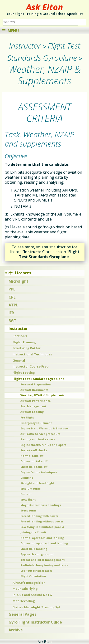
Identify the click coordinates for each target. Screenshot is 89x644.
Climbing (27, 478)
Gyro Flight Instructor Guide (35, 622)
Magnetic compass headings (41, 505)
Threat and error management (42, 560)
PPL (12, 289)
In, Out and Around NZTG (32, 595)
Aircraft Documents (34, 390)
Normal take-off (32, 456)
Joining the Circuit (33, 532)
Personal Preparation (36, 384)
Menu (11, 31)
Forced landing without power (42, 521)
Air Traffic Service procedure (40, 434)
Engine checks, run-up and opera (43, 445)
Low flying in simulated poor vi (42, 527)
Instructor (18, 329)
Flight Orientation (33, 576)
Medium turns (30, 489)
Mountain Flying (25, 589)
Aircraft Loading (32, 412)
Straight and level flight (37, 483)
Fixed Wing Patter (27, 348)
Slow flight (28, 499)
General (19, 360)
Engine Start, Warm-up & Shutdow (44, 428)
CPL (12, 297)
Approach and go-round (37, 554)
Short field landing (34, 549)
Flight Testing (24, 373)
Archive (16, 630)
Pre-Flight (27, 417)
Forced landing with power (39, 516)
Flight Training (24, 342)
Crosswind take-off (34, 461)
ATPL (13, 305)
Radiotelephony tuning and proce (44, 565)
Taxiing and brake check (38, 439)
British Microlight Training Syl (36, 607)
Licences (20, 273)
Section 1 (20, 336)
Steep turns (28, 510)
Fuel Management (33, 406)
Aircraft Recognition (29, 583)
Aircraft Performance (35, 401)
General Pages (22, 614)
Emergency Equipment (36, 423)
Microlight (19, 281)
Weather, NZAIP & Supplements (42, 395)
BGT (12, 321)
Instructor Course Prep (31, 366)
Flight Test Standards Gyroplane (38, 379)
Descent (26, 494)
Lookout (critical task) (36, 571)
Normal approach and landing (42, 538)
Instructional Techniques (32, 354)
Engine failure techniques (39, 472)
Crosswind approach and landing (44, 543)
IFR (11, 313)
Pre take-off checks (34, 450)
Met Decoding (24, 601)
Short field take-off (34, 467)
